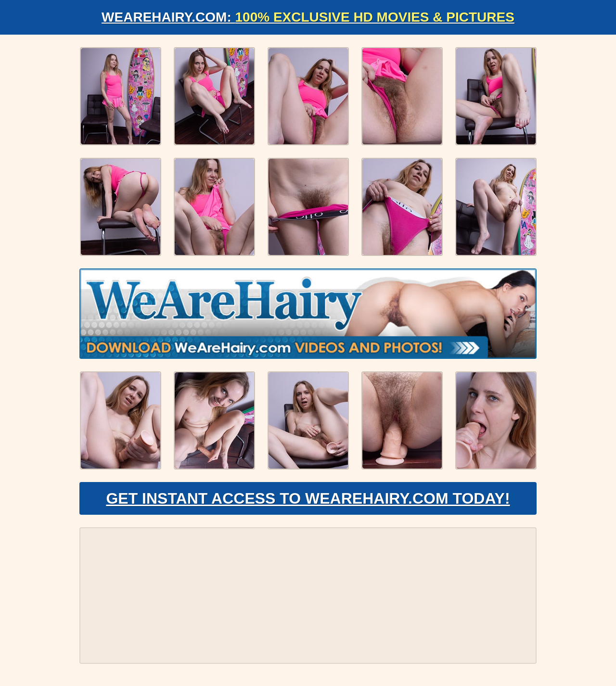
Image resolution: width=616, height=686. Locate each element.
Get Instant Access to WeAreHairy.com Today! (308, 498)
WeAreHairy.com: (308, 17)
